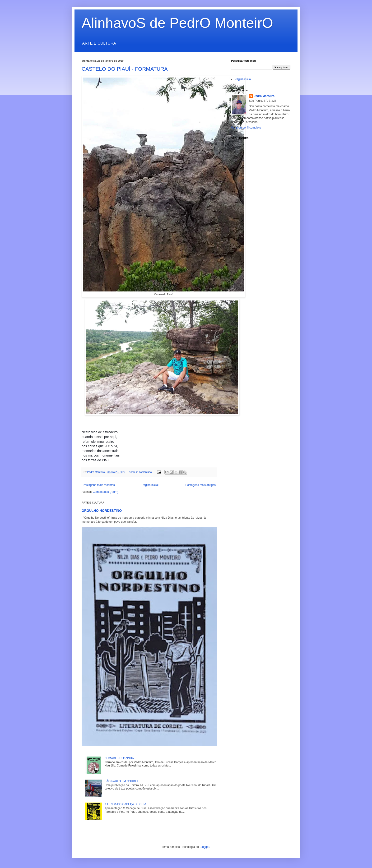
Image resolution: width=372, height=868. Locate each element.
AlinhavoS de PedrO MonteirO (177, 23)
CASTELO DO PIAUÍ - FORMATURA (125, 69)
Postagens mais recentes (99, 485)
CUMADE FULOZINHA (119, 758)
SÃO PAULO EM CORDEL (122, 781)
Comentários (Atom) (105, 492)
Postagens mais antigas (201, 485)
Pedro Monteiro (264, 96)
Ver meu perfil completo (246, 128)
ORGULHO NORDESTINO (102, 511)
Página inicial (150, 485)
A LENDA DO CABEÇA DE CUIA (125, 804)
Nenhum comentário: (141, 472)
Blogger (205, 847)
